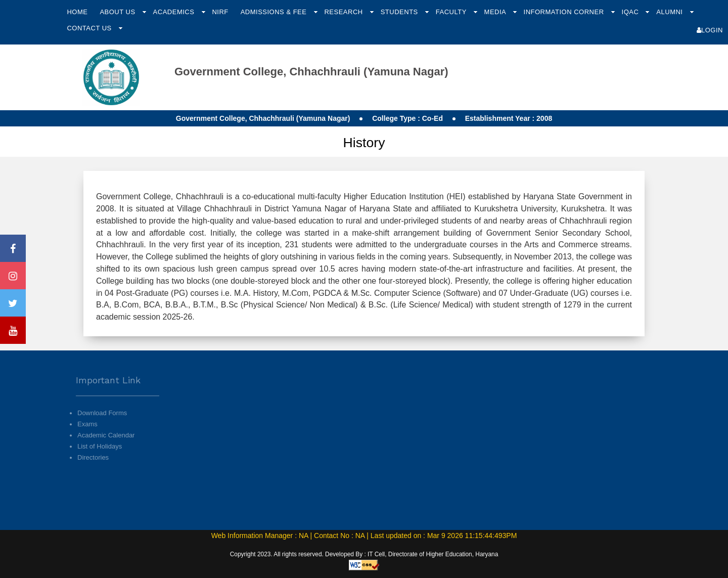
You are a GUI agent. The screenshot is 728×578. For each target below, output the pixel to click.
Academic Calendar (106, 449)
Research (344, 12)
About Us (118, 12)
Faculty (452, 12)
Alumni (670, 12)
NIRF (220, 12)
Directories (93, 472)
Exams (87, 438)
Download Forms (102, 427)
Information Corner (565, 12)
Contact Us (90, 28)
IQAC (631, 12)
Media (496, 12)
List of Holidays (100, 460)
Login (710, 30)
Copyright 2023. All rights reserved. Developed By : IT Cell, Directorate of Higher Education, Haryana (364, 554)
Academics (175, 12)
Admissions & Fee (275, 12)
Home (77, 12)
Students (400, 12)
